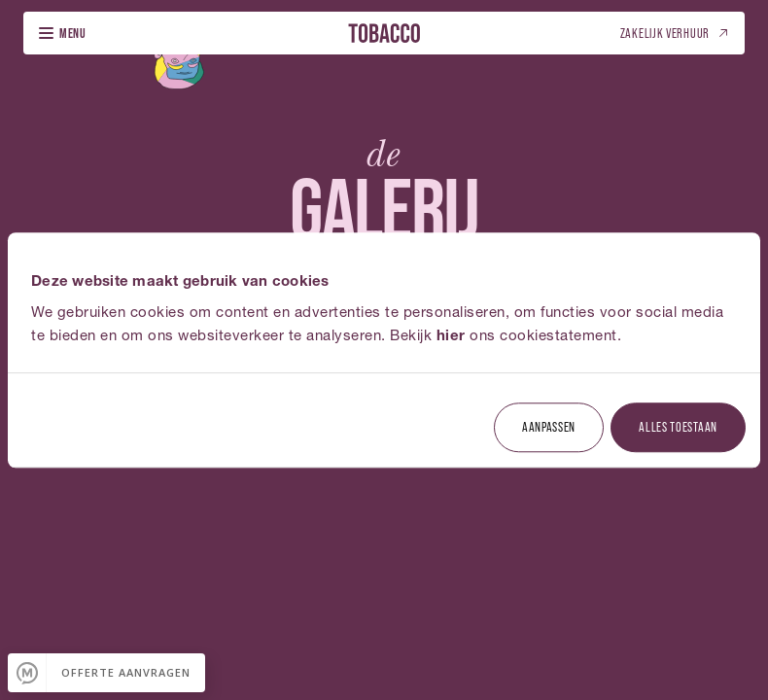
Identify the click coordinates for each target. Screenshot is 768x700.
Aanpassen (549, 426)
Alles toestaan (678, 426)
